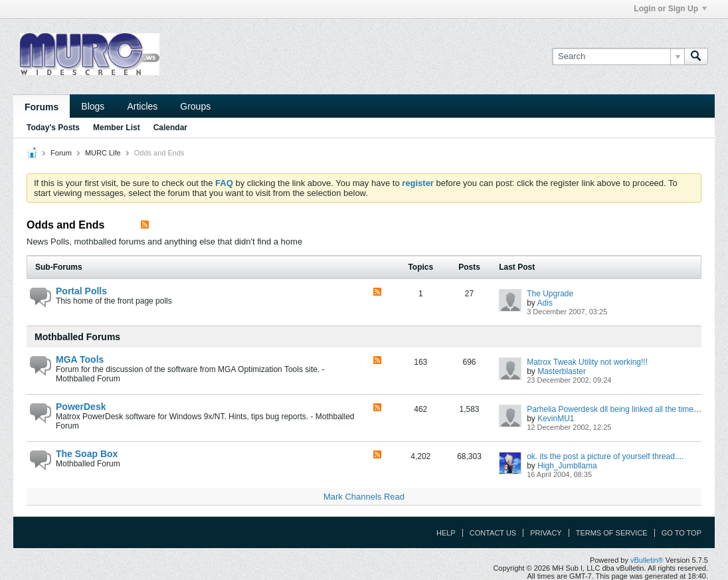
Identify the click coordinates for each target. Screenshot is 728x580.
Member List (117, 128)
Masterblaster (562, 371)
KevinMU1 (556, 419)
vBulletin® (647, 560)
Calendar (170, 128)
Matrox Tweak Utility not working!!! (587, 362)
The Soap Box (87, 454)
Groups (195, 106)
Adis (545, 303)
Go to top (682, 533)
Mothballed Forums (77, 337)
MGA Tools (80, 359)
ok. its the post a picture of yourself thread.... (605, 456)
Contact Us (493, 533)
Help (446, 533)
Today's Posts (53, 128)
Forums (42, 107)
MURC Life (103, 153)
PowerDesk (81, 407)
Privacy (546, 533)
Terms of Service (612, 533)
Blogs (93, 106)
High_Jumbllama (567, 466)
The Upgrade (550, 294)
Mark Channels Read (364, 497)
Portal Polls (81, 291)
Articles (142, 106)
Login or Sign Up (670, 9)
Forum (61, 153)
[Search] (618, 56)
